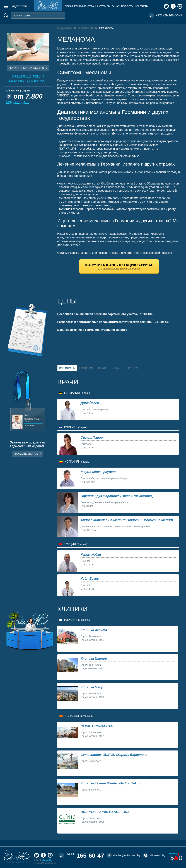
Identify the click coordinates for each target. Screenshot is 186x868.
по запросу (119, 330)
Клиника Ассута (94, 630)
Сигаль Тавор (92, 438)
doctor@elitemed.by (127, 855)
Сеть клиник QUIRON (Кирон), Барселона (114, 755)
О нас (116, 6)
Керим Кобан (91, 555)
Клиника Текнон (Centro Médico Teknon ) (113, 783)
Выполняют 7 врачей (27, 76)
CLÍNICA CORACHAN (97, 726)
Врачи (69, 6)
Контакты (142, 6)
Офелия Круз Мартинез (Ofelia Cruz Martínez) (117, 496)
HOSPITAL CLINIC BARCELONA (105, 812)
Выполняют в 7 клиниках (27, 81)
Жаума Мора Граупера (98, 472)
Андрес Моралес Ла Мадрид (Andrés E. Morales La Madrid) (127, 520)
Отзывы (105, 6)
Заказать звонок (26, 454)
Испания (118, 368)
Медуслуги (19, 6)
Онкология (86, 28)
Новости (127, 6)
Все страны (67, 368)
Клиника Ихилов (94, 659)
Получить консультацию (26, 68)
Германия (86, 368)
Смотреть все (16, 102)
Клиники (80, 6)
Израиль (102, 368)
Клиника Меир (92, 687)
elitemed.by (47, 860)
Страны (93, 6)
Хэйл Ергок (90, 579)
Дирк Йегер (90, 403)
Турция (133, 368)
